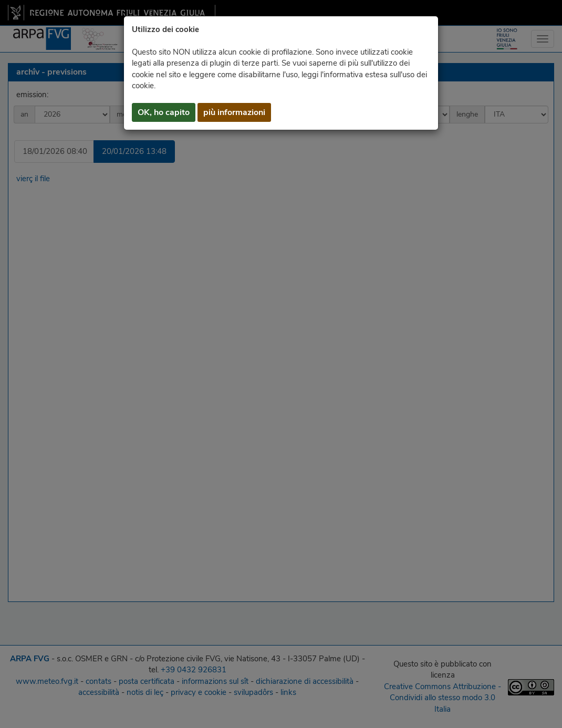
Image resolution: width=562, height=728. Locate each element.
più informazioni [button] (234, 112)
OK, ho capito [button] (164, 112)
